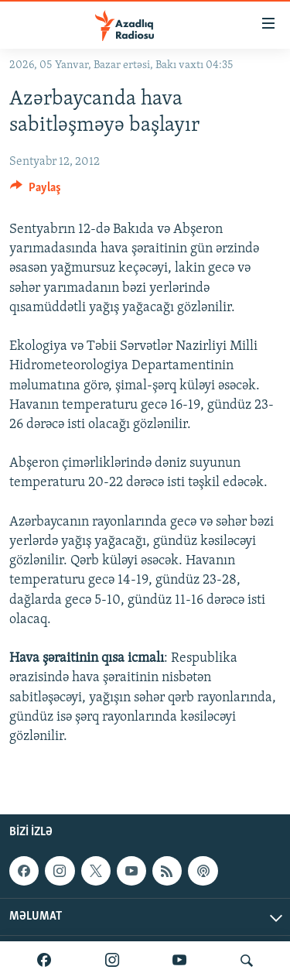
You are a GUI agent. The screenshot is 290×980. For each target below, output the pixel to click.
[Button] (36, 191)
